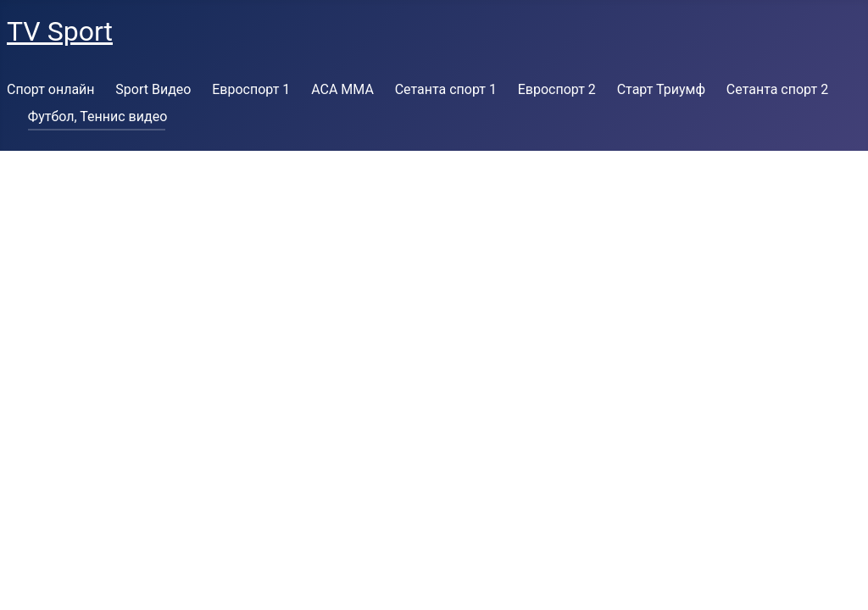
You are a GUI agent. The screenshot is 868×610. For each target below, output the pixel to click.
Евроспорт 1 (251, 89)
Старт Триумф (661, 89)
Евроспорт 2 (557, 89)
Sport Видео (153, 89)
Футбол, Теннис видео (97, 116)
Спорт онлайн (51, 89)
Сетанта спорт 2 (777, 89)
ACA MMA (342, 89)
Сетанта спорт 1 (446, 89)
